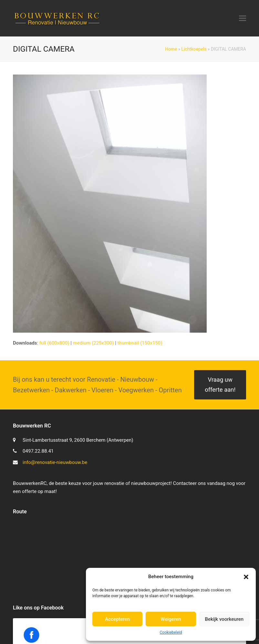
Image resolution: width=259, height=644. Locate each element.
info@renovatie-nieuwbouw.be (55, 462)
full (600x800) (54, 343)
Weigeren (171, 619)
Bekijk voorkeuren (224, 619)
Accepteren (117, 619)
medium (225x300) (93, 343)
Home (171, 49)
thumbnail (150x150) (140, 343)
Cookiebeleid (171, 632)
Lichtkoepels (194, 49)
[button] (246, 577)
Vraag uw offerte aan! (220, 385)
